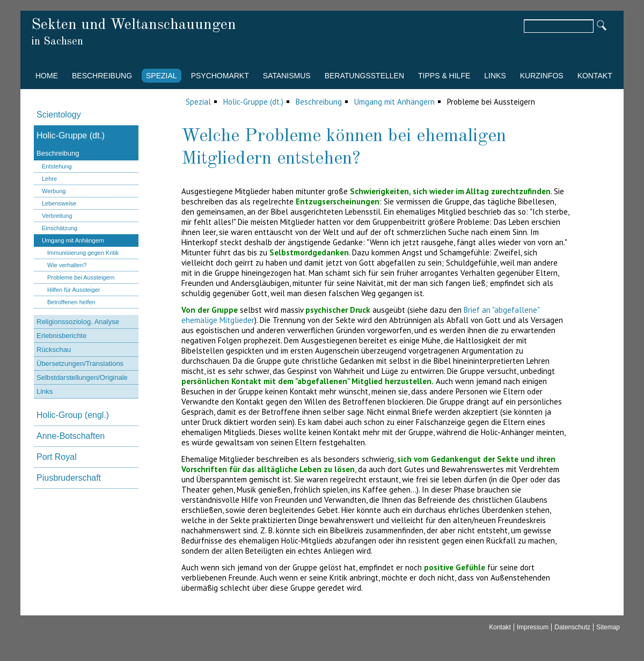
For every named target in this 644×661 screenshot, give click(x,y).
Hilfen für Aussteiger (74, 290)
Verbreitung (57, 216)
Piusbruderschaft (69, 478)
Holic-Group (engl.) (73, 415)
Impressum (533, 627)
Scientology (59, 115)
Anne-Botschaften (71, 436)
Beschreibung (102, 76)
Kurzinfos (542, 76)
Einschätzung (60, 228)
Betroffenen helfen (71, 302)
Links (495, 76)
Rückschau (54, 350)
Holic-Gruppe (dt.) (253, 102)
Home (47, 76)
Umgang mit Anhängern (394, 102)
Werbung (54, 191)
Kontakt (595, 76)
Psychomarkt (220, 76)
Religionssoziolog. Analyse (78, 322)
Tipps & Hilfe (444, 76)
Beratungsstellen (364, 76)
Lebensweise (59, 203)
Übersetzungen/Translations (80, 363)
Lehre (49, 179)
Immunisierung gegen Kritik (83, 253)
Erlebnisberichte (61, 336)
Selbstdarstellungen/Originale (82, 377)
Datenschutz (572, 627)
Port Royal (57, 457)
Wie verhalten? (67, 265)
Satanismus (287, 76)
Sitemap (608, 627)
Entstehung (57, 166)
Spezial (162, 76)
